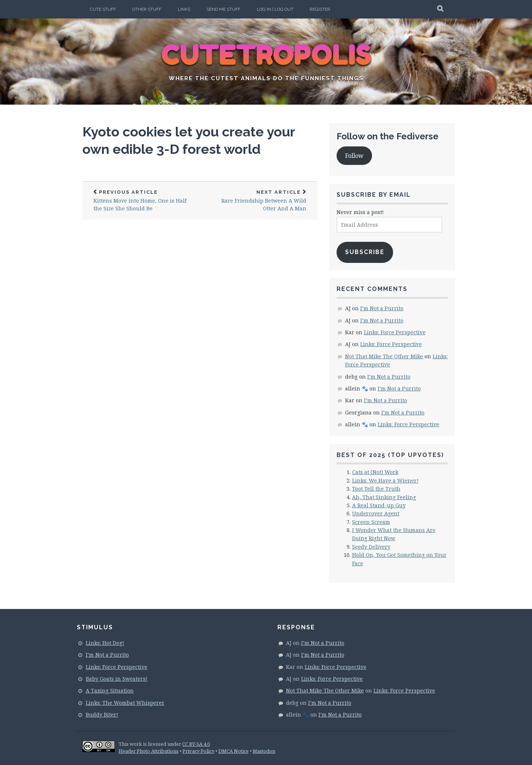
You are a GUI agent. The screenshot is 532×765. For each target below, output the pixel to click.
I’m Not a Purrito (382, 308)
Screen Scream (371, 522)
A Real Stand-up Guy (379, 505)
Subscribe (365, 252)
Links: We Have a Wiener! (385, 480)
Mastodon (264, 751)
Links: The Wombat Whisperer (125, 703)
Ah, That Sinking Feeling (384, 497)
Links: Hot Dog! (105, 643)
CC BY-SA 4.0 (196, 744)
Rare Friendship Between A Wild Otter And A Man (259, 201)
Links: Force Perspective (395, 332)
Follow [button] (354, 156)
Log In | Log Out (275, 9)
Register (320, 9)
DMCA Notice (233, 751)
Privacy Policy (198, 751)
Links (184, 9)
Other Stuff (147, 9)
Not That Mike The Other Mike (384, 356)
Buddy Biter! (102, 715)
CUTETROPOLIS (266, 55)
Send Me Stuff (224, 9)
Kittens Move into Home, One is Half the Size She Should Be (141, 201)
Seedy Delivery (371, 547)
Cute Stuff (103, 9)
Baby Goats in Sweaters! (117, 679)
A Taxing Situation (110, 690)
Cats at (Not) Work (375, 472)
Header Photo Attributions (149, 751)
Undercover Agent (376, 513)
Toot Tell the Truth (376, 489)
